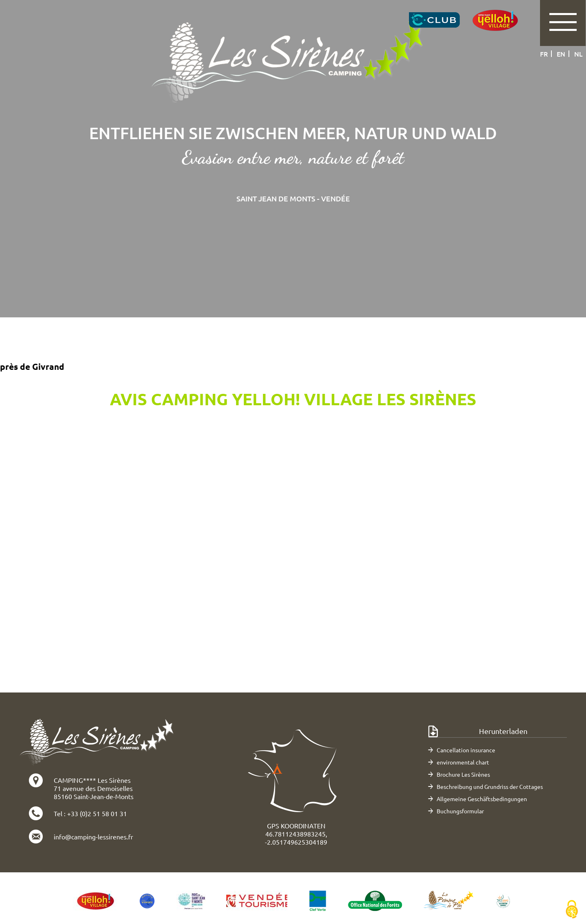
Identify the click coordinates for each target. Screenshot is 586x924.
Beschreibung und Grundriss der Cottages (490, 786)
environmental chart (463, 762)
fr (544, 54)
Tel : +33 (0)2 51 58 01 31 (90, 813)
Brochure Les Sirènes (463, 774)
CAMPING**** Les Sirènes (92, 780)
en (561, 54)
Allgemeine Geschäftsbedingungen (482, 799)
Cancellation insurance (466, 750)
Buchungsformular (460, 811)
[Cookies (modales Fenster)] (572, 910)
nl (578, 54)
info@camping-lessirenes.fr (93, 837)
